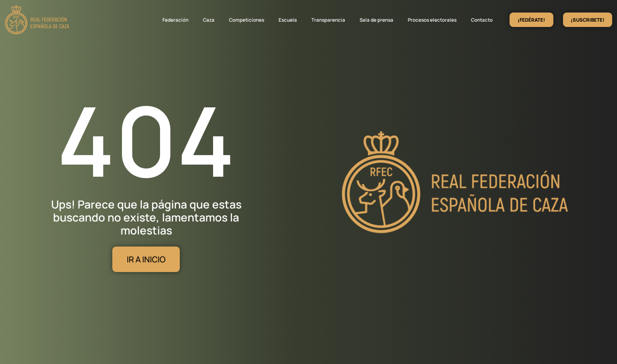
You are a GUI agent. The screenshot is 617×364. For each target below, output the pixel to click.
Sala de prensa (376, 20)
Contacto (482, 20)
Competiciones (247, 20)
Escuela (288, 20)
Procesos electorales (432, 20)
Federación (175, 20)
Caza (209, 20)
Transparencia (328, 20)
